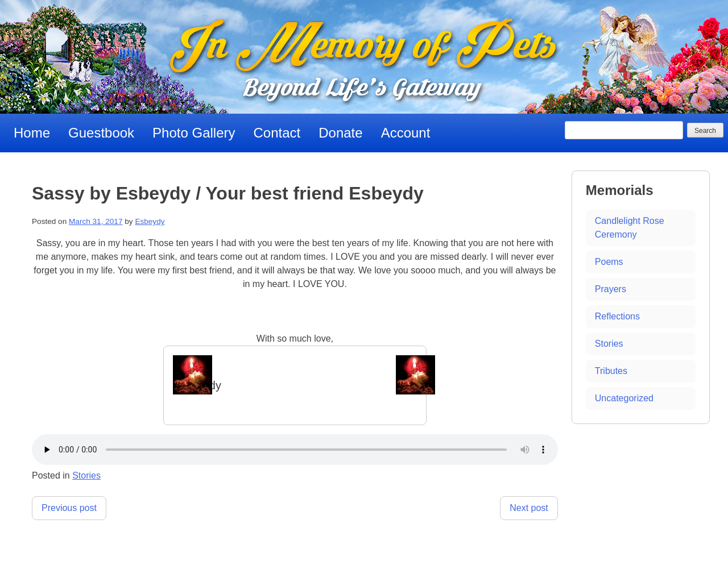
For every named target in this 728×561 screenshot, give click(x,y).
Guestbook (101, 133)
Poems (609, 262)
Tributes (611, 371)
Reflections (617, 316)
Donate (340, 133)
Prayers (611, 289)
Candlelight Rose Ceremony (630, 228)
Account (406, 133)
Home (32, 133)
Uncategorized (624, 398)
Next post (529, 508)
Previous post (69, 508)
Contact (277, 133)
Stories (86, 475)
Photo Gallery (194, 133)
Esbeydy (150, 221)
